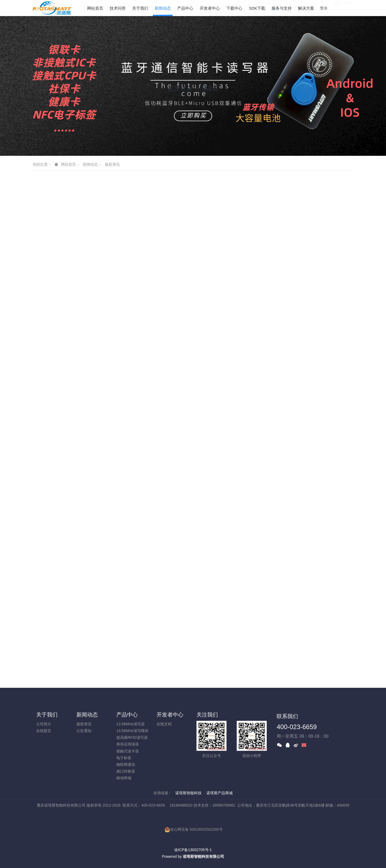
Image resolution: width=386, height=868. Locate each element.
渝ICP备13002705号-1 (193, 850)
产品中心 (127, 715)
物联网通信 (126, 764)
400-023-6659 (297, 727)
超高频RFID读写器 (132, 737)
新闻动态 (90, 164)
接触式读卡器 (128, 751)
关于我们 (47, 715)
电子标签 (124, 758)
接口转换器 (126, 771)
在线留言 (44, 731)
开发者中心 (170, 715)
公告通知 (84, 731)
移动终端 (124, 778)
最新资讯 (112, 164)
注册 (348, 8)
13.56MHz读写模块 (132, 731)
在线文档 (164, 724)
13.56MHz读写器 (131, 724)
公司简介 (44, 724)
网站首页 (95, 8)
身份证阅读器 (128, 744)
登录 (337, 8)
